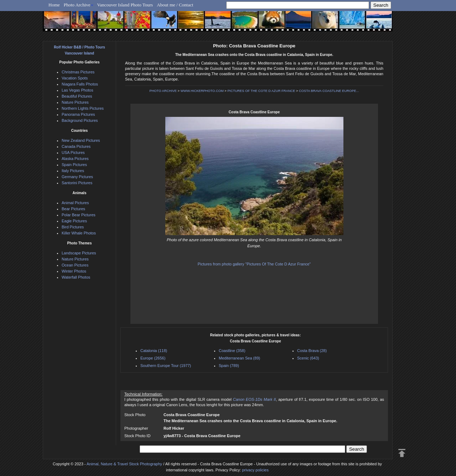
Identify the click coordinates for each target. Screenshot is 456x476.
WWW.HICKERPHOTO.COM (202, 91)
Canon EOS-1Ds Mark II (255, 399)
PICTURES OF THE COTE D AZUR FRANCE (261, 91)
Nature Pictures (75, 102)
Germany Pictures (77, 177)
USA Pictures (73, 152)
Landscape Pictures (79, 253)
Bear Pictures (73, 209)
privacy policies (255, 470)
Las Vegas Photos (77, 90)
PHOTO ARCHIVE (163, 91)
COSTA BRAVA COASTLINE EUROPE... (329, 91)
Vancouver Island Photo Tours (125, 5)
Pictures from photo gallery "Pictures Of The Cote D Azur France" (254, 264)
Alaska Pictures (75, 159)
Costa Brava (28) (312, 351)
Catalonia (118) (154, 351)
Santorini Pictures (77, 183)
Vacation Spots (75, 78)
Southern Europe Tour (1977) (166, 366)
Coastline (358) (232, 351)
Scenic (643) (308, 358)
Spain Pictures (74, 165)
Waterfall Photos (76, 277)
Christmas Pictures (78, 72)
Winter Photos (74, 271)
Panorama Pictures (78, 114)
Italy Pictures (73, 171)
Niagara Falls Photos (80, 84)
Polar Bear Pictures (79, 215)
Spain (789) (229, 366)
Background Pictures (80, 120)
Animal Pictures (75, 203)
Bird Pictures (73, 227)
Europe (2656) (153, 358)
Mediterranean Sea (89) (239, 358)
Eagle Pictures (74, 221)
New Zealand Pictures (81, 140)
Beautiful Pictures (77, 96)
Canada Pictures (76, 146)
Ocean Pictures (75, 265)
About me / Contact (175, 5)
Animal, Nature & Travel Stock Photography (124, 464)
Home (54, 5)
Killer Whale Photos (79, 233)
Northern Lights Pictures (83, 108)
